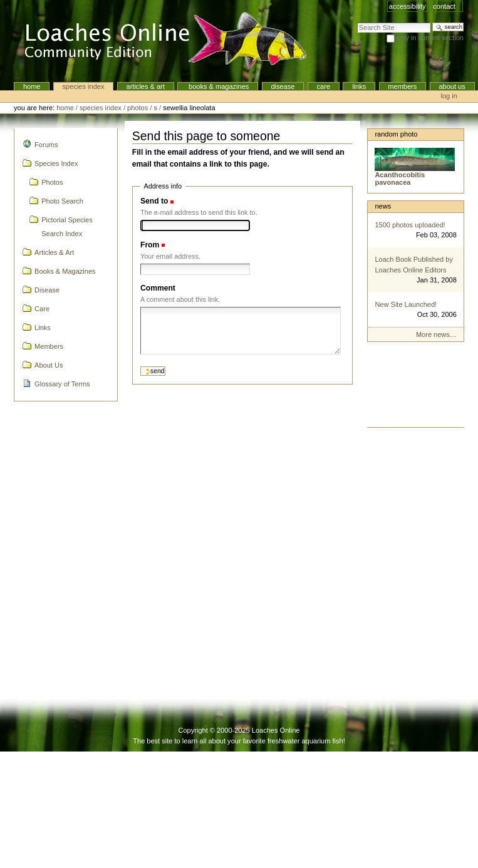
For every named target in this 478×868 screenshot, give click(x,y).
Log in (449, 96)
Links (359, 86)
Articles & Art (146, 86)
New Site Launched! (406, 304)
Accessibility (408, 6)
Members (402, 86)
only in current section (430, 38)
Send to (154, 201)
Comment (158, 288)
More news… (436, 334)
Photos (138, 108)
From (150, 245)
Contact (444, 6)
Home (32, 86)
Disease (283, 86)
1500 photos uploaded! (410, 225)
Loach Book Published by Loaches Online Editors (414, 265)
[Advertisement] (415, 388)
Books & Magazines (218, 86)
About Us (452, 86)
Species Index (84, 86)
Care (324, 86)
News (383, 206)
